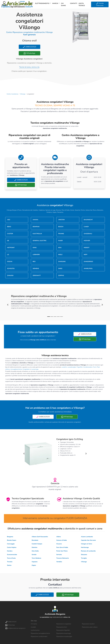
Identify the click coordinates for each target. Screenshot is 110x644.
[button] (8, 305)
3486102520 (29, 47)
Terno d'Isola (11, 558)
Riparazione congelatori (64, 624)
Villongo (23, 94)
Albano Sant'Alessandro (40, 537)
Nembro (10, 551)
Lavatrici (64, 367)
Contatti (74, 3)
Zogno (34, 565)
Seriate (34, 555)
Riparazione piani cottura (90, 627)
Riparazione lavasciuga (64, 633)
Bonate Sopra (12, 540)
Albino (59, 537)
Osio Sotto (35, 551)
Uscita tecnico (82, 4)
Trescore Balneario (63, 558)
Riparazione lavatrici (88, 624)
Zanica (9, 565)
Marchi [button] (55, 3)
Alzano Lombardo (87, 537)
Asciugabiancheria (16, 369)
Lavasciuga (35, 369)
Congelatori (26, 369)
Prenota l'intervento (100, 4)
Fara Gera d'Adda (62, 547)
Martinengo (85, 547)
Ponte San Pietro (62, 551)
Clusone (59, 544)
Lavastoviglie (72, 367)
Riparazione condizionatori (39, 636)
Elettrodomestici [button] (42, 3)
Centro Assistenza (12, 94)
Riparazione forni (62, 627)
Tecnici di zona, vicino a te (29, 67)
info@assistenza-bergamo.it (15, 628)
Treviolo (10, 562)
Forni (95, 367)
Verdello (59, 562)
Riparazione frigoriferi (63, 630)
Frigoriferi (80, 367)
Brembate (35, 540)
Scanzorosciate (12, 555)
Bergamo (10, 537)
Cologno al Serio (87, 544)
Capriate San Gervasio (88, 540)
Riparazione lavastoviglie (64, 636)
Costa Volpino (12, 547)
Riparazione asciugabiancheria (40, 633)
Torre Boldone (36, 558)
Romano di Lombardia (88, 551)
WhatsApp (29, 53)
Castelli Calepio (37, 544)
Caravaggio (11, 544)
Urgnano (35, 562)
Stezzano (84, 555)
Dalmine (35, 547)
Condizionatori (88, 367)
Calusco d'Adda (62, 540)
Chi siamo (63, 4)
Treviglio (84, 558)
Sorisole (59, 555)
